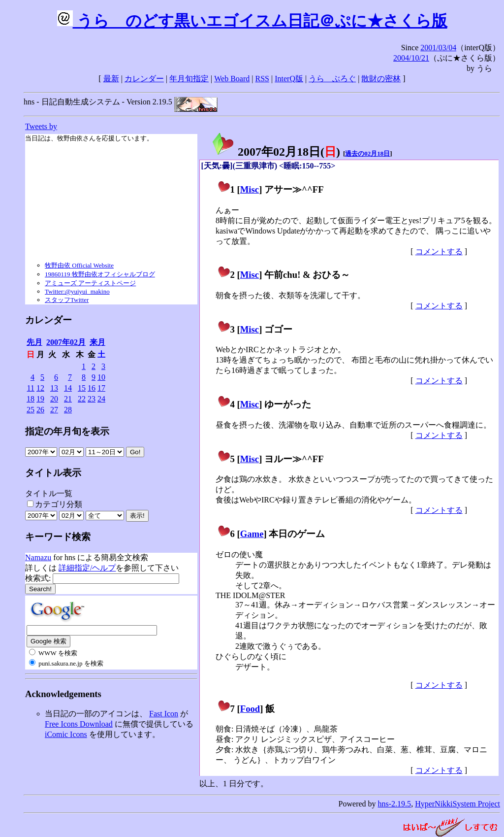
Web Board (232, 79)
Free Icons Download (79, 724)
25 (31, 410)
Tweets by (41, 126)
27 (54, 410)
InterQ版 (289, 79)
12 (40, 388)
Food (250, 709)
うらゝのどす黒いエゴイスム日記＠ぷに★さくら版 (252, 21)
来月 (97, 342)
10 (101, 377)
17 (101, 388)
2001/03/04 (438, 48)
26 (40, 410)
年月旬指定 (189, 79)
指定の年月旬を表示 (67, 431)
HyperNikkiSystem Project (457, 804)
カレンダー (144, 79)
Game (252, 534)
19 (40, 399)
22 (82, 399)
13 (54, 388)
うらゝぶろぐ (332, 79)
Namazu (38, 557)
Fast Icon (164, 714)
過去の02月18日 (367, 153)
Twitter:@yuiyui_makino (77, 291)
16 (92, 388)
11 (31, 388)
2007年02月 (66, 342)
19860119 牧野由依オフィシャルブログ (100, 274)
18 (31, 399)
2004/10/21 (411, 58)
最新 (111, 79)
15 (82, 388)
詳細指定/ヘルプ (87, 568)
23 (92, 399)
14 (68, 388)
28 (68, 410)
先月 (34, 342)
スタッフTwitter (67, 300)
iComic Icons (66, 734)
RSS (262, 79)
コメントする (439, 251)
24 (101, 399)
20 (54, 399)
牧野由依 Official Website (79, 265)
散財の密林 (381, 79)
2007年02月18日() (276, 152)
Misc (250, 189)
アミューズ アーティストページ (90, 283)
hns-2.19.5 (395, 804)
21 (68, 399)
